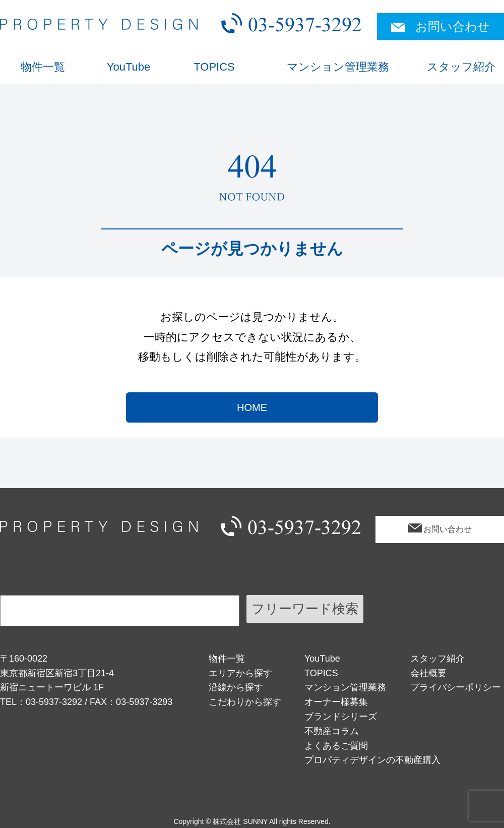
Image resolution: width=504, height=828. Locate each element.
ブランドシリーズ (341, 717)
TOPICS (214, 67)
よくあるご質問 (336, 746)
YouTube (129, 67)
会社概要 (428, 673)
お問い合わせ (453, 26)
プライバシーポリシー (456, 687)
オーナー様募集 (336, 702)
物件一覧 (43, 67)
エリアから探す (240, 673)
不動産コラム (332, 731)
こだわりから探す (245, 702)
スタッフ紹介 (461, 67)
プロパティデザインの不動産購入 (372, 760)
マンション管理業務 (338, 67)
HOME (252, 407)
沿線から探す (236, 687)
